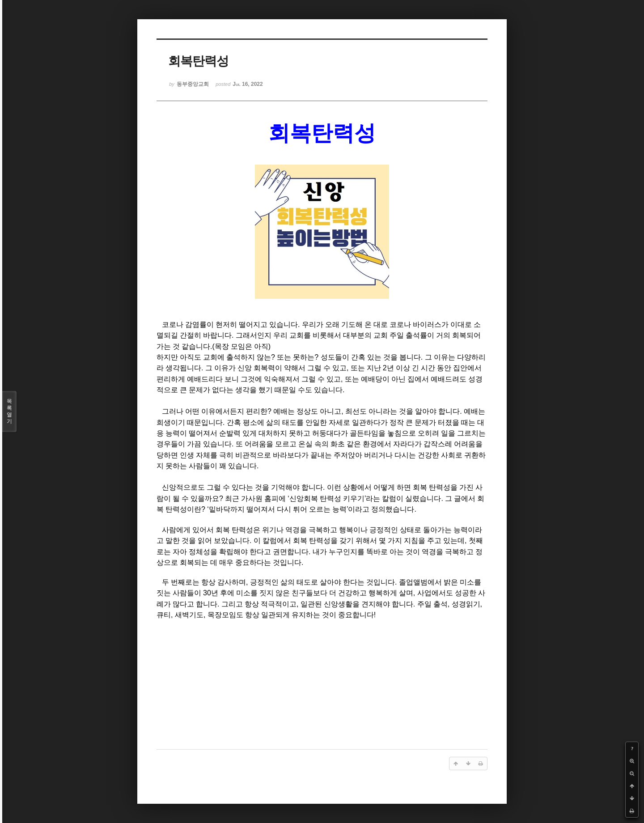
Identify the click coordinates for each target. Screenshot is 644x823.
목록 (9, 411)
